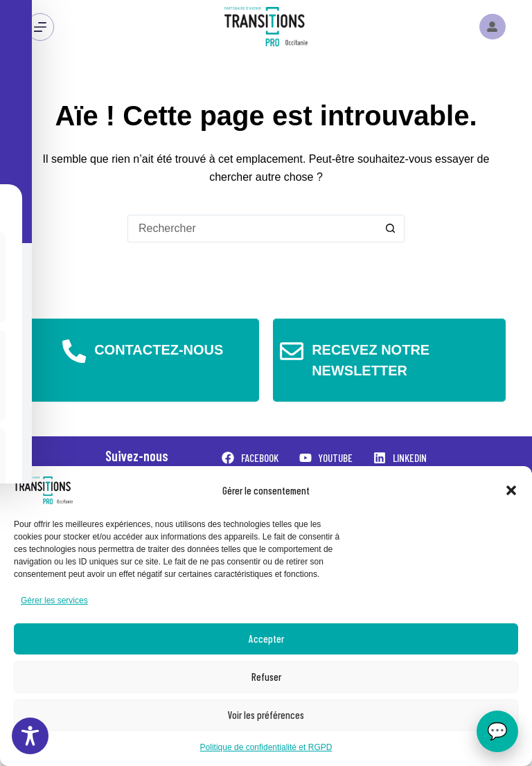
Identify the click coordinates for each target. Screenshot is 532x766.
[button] (511, 490)
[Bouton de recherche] (391, 229)
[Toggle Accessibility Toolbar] (30, 736)
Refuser (266, 677)
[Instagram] (493, 27)
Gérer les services (54, 600)
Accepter (266, 639)
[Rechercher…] (252, 229)
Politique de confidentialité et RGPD (266, 747)
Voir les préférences (266, 715)
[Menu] (40, 27)
